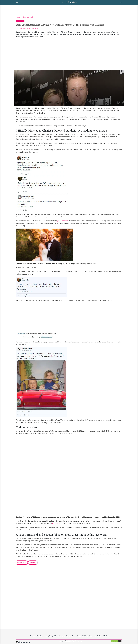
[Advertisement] (69, 54)
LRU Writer (21, 28)
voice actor (33, 563)
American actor (22, 563)
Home (18, 17)
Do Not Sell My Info (103, 636)
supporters (56, 523)
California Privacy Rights (74, 636)
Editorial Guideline (60, 636)
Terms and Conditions (37, 636)
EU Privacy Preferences (89, 636)
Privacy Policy (49, 636)
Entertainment (28, 17)
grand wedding (62, 221)
